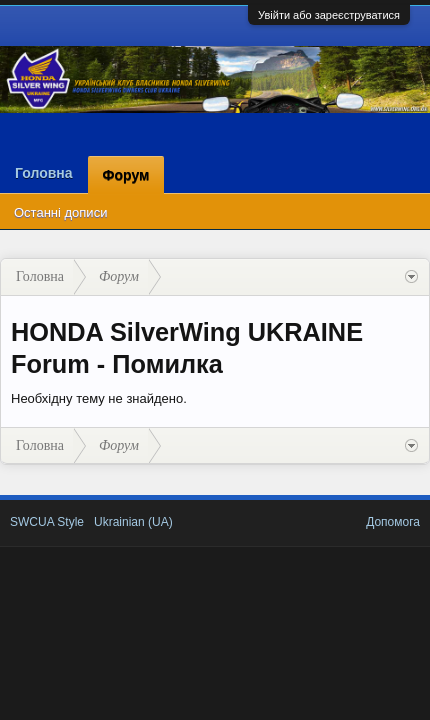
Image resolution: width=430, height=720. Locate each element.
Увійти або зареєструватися (329, 15)
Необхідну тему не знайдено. (99, 398)
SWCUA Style (47, 522)
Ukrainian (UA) (133, 522)
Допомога (393, 522)
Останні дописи (60, 212)
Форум (126, 175)
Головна (44, 173)
